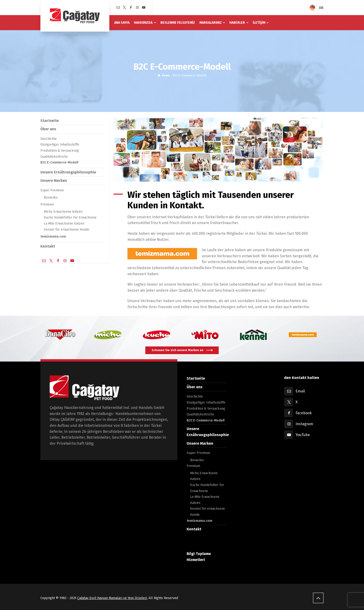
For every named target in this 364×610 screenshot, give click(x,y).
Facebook (304, 413)
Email (300, 391)
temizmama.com (53, 236)
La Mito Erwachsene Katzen (64, 223)
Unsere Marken (54, 181)
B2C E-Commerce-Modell (59, 162)
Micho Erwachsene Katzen (63, 212)
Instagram (304, 424)
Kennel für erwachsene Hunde (67, 230)
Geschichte (49, 139)
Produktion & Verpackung (60, 151)
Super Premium (52, 190)
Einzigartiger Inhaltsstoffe (60, 145)
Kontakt (48, 246)
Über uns (48, 129)
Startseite (50, 121)
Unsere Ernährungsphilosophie (68, 172)
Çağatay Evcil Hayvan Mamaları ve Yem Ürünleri (112, 598)
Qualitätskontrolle (54, 157)
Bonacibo (51, 197)
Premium (47, 204)
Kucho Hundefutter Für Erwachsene (70, 217)
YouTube (303, 435)
